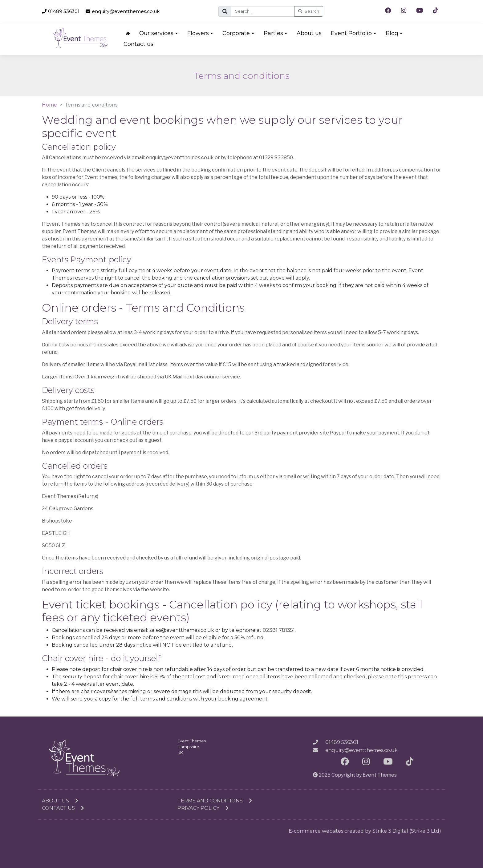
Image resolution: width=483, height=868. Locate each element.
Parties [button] (273, 33)
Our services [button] (156, 33)
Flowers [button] (198, 33)
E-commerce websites (316, 831)
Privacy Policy (203, 808)
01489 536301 (61, 11)
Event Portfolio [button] (351, 33)
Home (49, 105)
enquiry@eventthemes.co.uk (123, 11)
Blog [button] (392, 33)
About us (309, 33)
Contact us (138, 44)
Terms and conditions (215, 801)
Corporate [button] (236, 33)
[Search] (263, 11)
